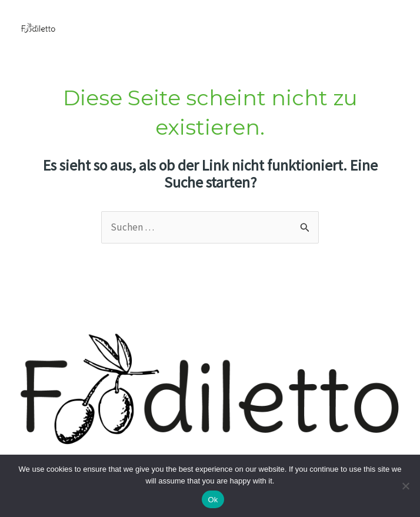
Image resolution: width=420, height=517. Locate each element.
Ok (213, 500)
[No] (405, 486)
